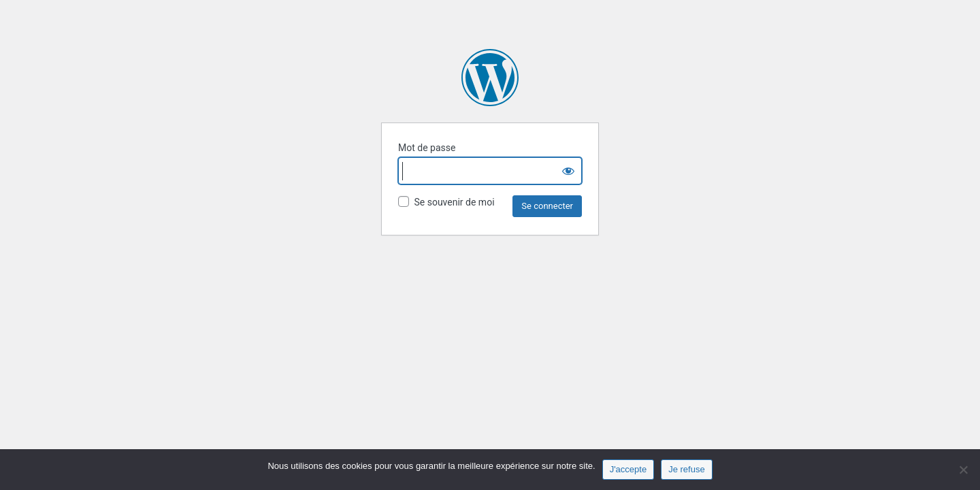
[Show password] (568, 171)
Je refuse (686, 469)
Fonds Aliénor (490, 78)
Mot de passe (427, 148)
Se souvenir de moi (446, 202)
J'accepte (628, 469)
